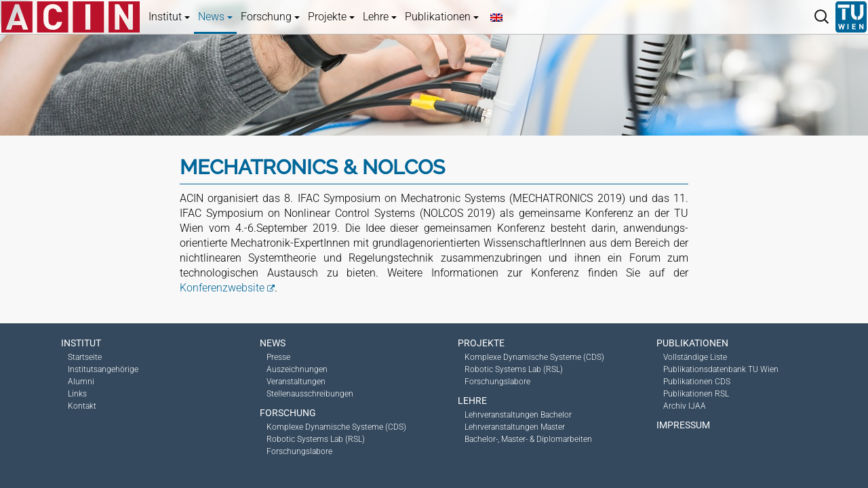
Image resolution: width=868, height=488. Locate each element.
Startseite (85, 357)
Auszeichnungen (297, 369)
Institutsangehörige (103, 369)
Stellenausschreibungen (310, 394)
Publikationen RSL (696, 394)
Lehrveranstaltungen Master (515, 427)
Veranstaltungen (296, 382)
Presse (278, 357)
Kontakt (82, 406)
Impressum (683, 425)
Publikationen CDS (697, 382)
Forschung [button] (270, 17)
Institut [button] (169, 17)
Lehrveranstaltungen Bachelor (518, 415)
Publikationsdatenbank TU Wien (721, 369)
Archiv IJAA (685, 406)
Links (77, 394)
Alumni (81, 382)
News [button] (215, 17)
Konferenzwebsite (222, 288)
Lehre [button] (380, 17)
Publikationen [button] (442, 17)
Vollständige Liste (695, 357)
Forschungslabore (299, 451)
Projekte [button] (331, 17)
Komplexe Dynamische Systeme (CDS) (336, 427)
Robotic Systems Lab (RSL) (316, 439)
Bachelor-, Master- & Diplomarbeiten (528, 439)
